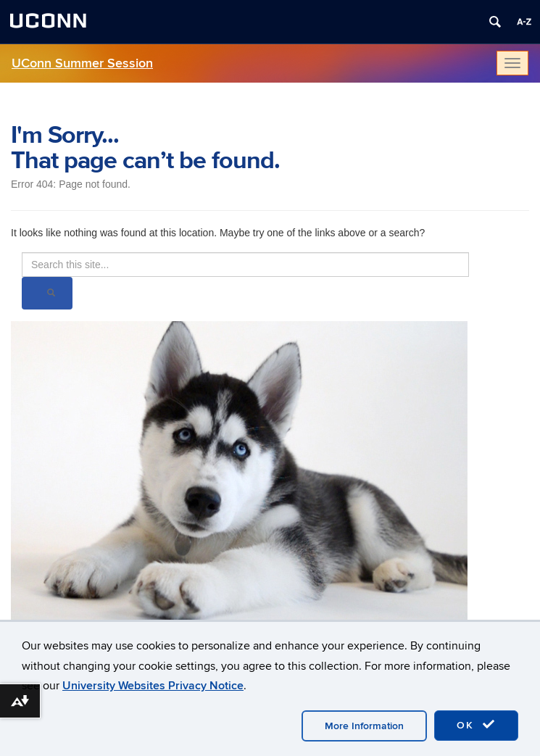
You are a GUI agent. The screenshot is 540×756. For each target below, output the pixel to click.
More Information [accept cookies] (364, 726)
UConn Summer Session (82, 63)
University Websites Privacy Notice (153, 686)
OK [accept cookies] (476, 725)
